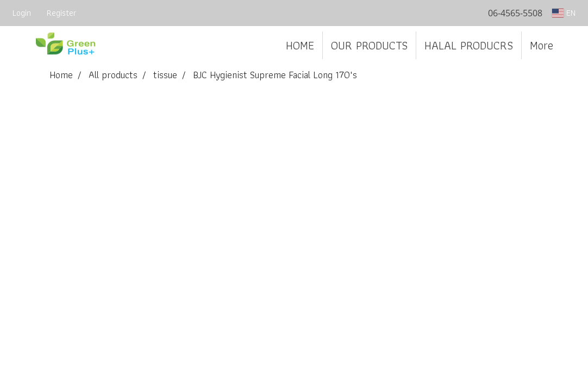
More (542, 45)
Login (22, 13)
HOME (300, 45)
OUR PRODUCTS (369, 45)
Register (62, 13)
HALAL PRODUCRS (469, 45)
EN (564, 13)
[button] (571, 46)
